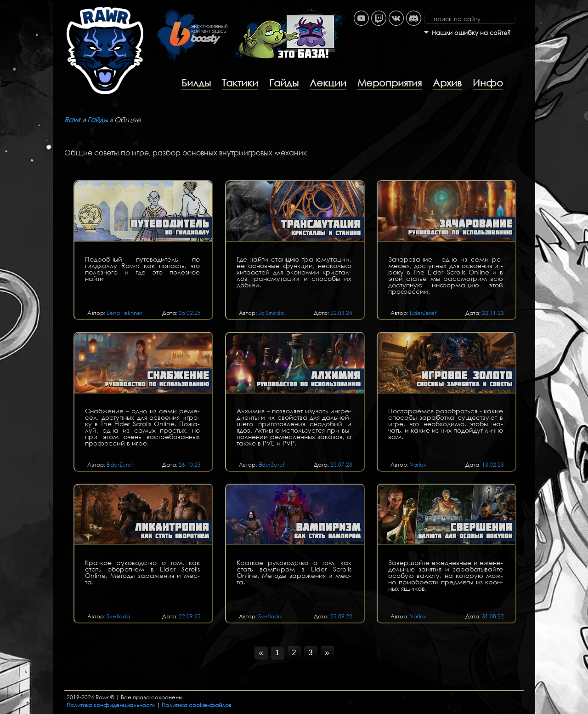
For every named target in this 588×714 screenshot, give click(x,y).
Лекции (328, 83)
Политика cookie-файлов (197, 705)
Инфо (488, 83)
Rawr (73, 120)
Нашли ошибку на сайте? (471, 33)
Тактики (240, 83)
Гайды (284, 83)
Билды (196, 83)
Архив (447, 83)
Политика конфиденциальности (111, 705)
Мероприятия (390, 83)
